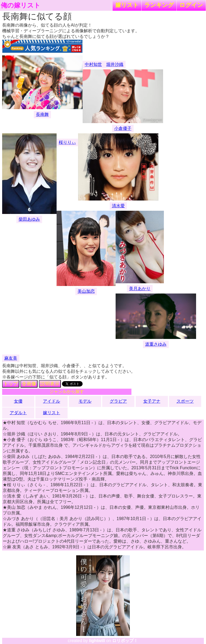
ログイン (191, 5)
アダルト (18, 413)
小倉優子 (123, 128)
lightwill (97, 641)
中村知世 (93, 64)
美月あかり (140, 289)
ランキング (159, 5)
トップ (11, 384)
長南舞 (42, 114)
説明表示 (50, 384)
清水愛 (118, 206)
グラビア (118, 401)
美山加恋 (86, 291)
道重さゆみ (156, 344)
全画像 (29, 384)
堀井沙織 (115, 64)
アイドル (51, 401)
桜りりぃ (67, 142)
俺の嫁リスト (21, 5)
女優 (18, 401)
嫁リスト (127, 5)
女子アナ (152, 401)
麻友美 (11, 358)
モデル (85, 401)
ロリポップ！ (125, 641)
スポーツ (185, 401)
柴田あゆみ (29, 219)
